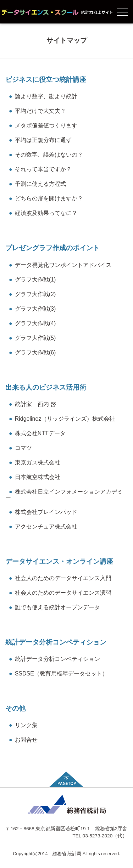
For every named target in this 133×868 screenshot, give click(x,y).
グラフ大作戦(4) (32, 323)
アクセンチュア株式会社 (43, 527)
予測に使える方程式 (37, 184)
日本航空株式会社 (35, 477)
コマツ (20, 448)
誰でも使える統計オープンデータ (54, 607)
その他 (15, 708)
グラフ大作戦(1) (32, 280)
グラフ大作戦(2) (32, 294)
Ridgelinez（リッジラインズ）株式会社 (62, 419)
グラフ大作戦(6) (32, 353)
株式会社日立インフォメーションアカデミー (64, 495)
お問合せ (23, 740)
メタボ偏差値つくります (43, 125)
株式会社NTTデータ (37, 433)
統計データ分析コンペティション (56, 642)
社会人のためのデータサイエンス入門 (60, 578)
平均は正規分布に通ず (40, 140)
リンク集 (23, 725)
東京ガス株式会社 (35, 462)
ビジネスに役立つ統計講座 (46, 80)
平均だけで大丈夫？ (37, 111)
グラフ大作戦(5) (32, 338)
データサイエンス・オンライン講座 (59, 561)
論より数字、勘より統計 (43, 96)
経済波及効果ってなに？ (43, 213)
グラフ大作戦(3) (32, 309)
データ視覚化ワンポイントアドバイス (60, 265)
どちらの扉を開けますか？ (46, 198)
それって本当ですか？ (40, 169)
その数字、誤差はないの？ (46, 155)
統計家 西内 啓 (32, 404)
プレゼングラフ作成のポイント (52, 248)
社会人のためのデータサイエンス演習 (60, 593)
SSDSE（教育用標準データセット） (58, 674)
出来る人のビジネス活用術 (46, 387)
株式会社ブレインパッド (43, 512)
